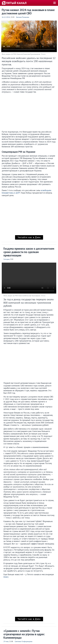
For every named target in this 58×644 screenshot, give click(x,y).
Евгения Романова (23, 17)
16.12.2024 (6, 17)
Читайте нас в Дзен (29, 237)
